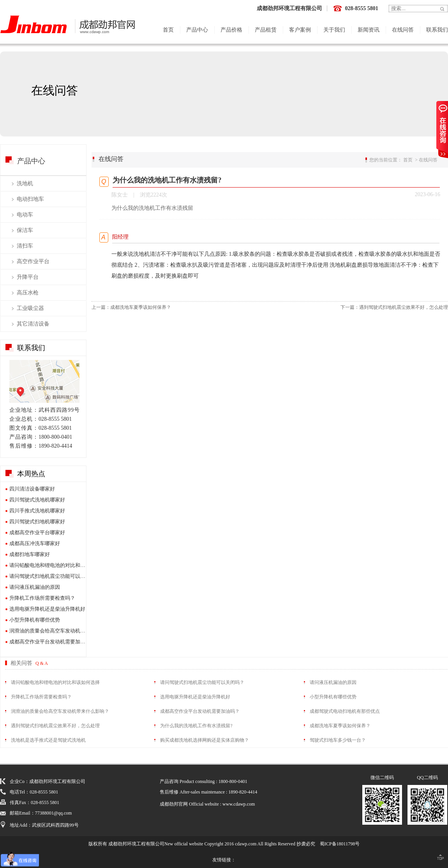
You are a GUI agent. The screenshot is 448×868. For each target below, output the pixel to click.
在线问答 (403, 30)
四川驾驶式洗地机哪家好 (37, 500)
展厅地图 (44, 381)
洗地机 (25, 183)
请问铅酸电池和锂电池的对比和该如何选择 (57, 565)
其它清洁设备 (33, 324)
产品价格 (231, 30)
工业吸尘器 (30, 308)
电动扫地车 (30, 199)
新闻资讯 (369, 30)
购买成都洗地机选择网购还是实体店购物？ (205, 740)
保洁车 (25, 230)
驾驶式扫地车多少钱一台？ (338, 740)
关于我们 (334, 30)
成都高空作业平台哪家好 (37, 532)
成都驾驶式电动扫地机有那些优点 (345, 711)
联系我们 (437, 30)
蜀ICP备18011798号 (340, 844)
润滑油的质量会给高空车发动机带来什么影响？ (63, 631)
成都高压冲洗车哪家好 (35, 543)
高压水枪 (28, 293)
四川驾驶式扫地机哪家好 (37, 522)
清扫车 (25, 246)
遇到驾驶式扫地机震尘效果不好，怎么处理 (404, 307)
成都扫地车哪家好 (30, 554)
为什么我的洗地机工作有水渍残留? (196, 726)
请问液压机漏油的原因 (35, 587)
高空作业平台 (33, 261)
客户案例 (300, 30)
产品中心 (197, 30)
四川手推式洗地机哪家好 (37, 511)
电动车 (25, 215)
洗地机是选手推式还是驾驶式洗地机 (48, 740)
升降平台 (28, 277)
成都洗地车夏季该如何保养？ (141, 307)
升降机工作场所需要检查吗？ (42, 598)
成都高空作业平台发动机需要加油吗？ (52, 642)
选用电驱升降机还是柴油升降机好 (47, 609)
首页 (168, 30)
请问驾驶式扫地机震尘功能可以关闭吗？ (55, 576)
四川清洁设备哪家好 (32, 489)
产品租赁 (266, 30)
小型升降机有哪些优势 (35, 620)
